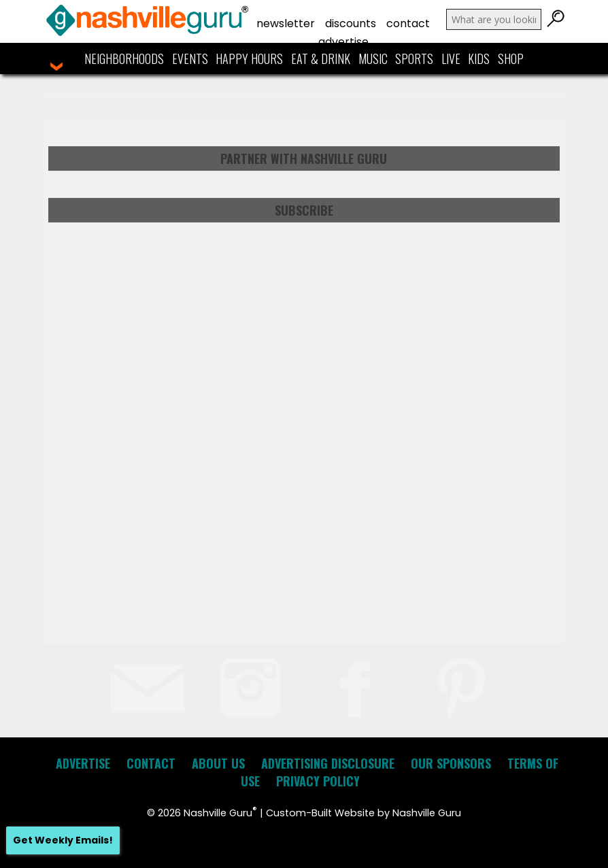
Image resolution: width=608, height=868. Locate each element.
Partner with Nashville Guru (304, 158)
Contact (408, 23)
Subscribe (304, 210)
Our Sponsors (451, 763)
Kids (479, 59)
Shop (511, 59)
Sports (414, 59)
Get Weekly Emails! (63, 840)
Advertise (343, 42)
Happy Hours (249, 59)
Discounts (351, 23)
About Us (218, 763)
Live (451, 59)
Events (190, 59)
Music (373, 59)
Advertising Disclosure (328, 763)
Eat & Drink (321, 59)
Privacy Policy (318, 781)
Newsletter (286, 23)
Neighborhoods (124, 59)
